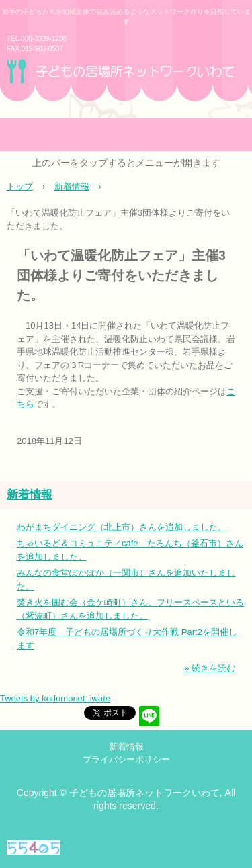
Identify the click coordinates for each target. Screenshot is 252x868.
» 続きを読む (210, 668)
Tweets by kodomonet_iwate (55, 698)
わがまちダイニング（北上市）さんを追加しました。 (122, 527)
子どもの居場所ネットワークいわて (126, 87)
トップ (20, 186)
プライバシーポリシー (126, 759)
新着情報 (72, 186)
